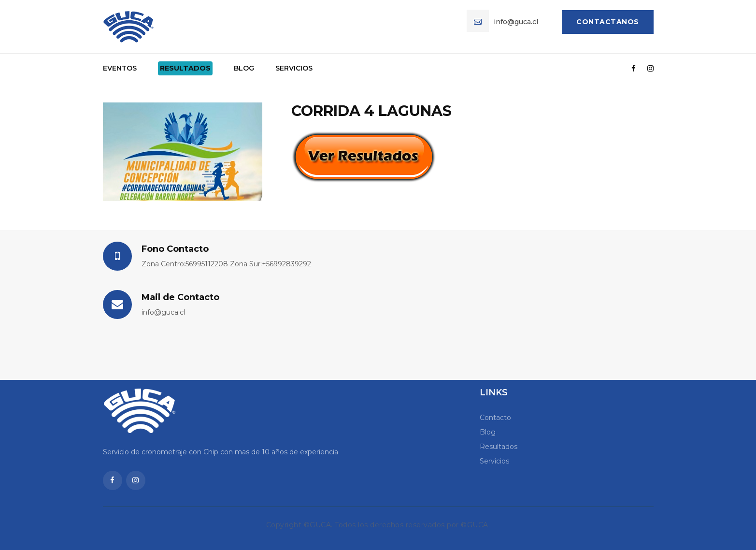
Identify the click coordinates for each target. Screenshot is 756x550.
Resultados (185, 68)
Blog (244, 68)
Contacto (495, 418)
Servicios (294, 68)
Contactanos (608, 22)
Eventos (120, 68)
